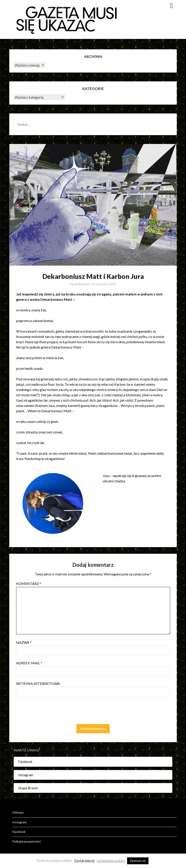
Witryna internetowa (38, 683)
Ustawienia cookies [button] (111, 860)
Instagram (26, 775)
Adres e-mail (29, 663)
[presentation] (50, 711)
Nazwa (24, 642)
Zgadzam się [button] (138, 861)
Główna (18, 812)
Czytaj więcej (84, 860)
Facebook (25, 762)
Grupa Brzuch (28, 788)
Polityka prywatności (27, 841)
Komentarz (29, 583)
